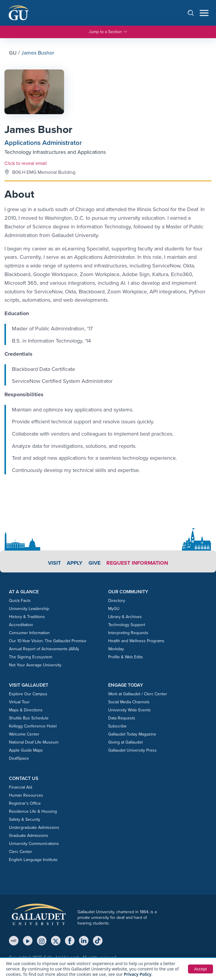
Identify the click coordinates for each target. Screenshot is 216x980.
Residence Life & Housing (33, 812)
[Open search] (194, 13)
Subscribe (117, 726)
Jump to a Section (108, 32)
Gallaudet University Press (132, 751)
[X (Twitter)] (56, 941)
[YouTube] (28, 941)
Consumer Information (29, 633)
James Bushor (39, 130)
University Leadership (29, 609)
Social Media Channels (129, 702)
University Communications (34, 844)
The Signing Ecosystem (31, 657)
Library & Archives (125, 617)
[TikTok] (98, 941)
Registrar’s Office (25, 804)
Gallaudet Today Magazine (132, 734)
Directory (117, 601)
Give (94, 563)
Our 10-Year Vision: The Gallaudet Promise (48, 641)
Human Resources (26, 796)
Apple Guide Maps (26, 751)
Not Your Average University (35, 665)
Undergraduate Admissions (34, 828)
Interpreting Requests (128, 633)
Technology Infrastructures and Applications (55, 152)
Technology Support (127, 625)
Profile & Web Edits (126, 657)
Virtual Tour (19, 702)
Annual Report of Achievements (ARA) (44, 649)
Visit (54, 563)
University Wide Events (129, 710)
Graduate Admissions (29, 836)
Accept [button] (200, 969)
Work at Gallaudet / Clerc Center (138, 694)
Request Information (137, 563)
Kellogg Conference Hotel (33, 726)
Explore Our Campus (28, 694)
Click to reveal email (26, 163)
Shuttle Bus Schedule (29, 718)
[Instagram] (42, 941)
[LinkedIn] (84, 941)
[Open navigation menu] (204, 13)
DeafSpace (19, 759)
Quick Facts (20, 601)
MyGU (114, 609)
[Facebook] (70, 941)
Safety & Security (25, 820)
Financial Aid (21, 788)
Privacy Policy (138, 974)
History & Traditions (27, 617)
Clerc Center (21, 852)
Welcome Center (24, 734)
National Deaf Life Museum (34, 743)
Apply (74, 563)
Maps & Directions (26, 710)
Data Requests (122, 718)
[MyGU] (14, 941)
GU (13, 53)
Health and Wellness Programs (136, 641)
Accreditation (21, 625)
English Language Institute (33, 860)
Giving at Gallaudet (125, 743)
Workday (116, 649)
